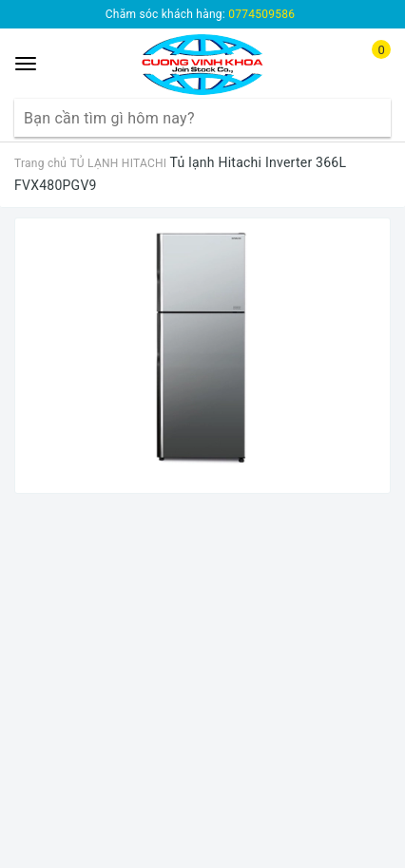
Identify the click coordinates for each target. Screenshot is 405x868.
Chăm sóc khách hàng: (200, 14)
